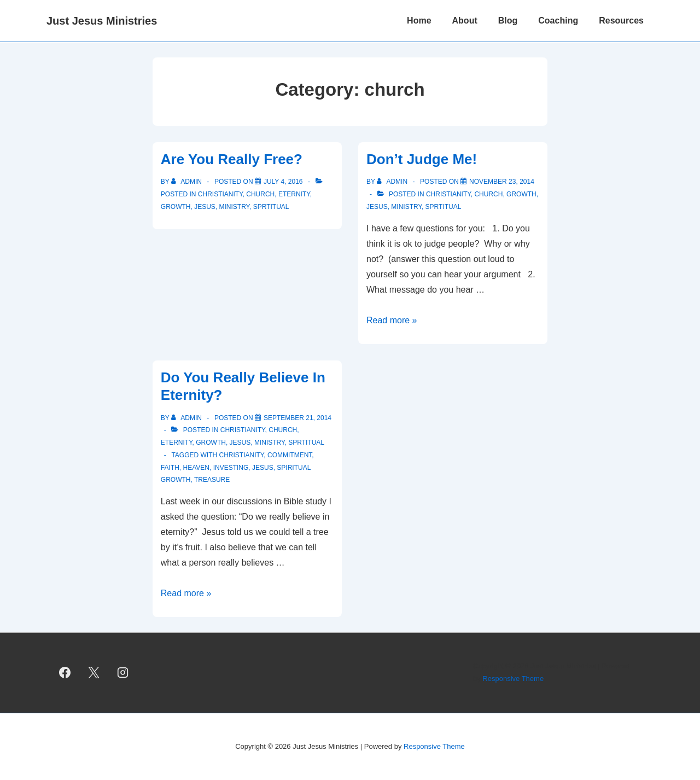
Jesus (205, 207)
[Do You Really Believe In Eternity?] (297, 418)
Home (419, 21)
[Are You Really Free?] (283, 182)
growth (176, 207)
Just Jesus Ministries (102, 21)
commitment (290, 455)
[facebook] (65, 673)
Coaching (558, 21)
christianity (220, 194)
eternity (294, 194)
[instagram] (123, 673)
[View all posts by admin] (187, 182)
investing (231, 468)
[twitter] (94, 673)
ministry (234, 207)
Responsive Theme (513, 679)
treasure (212, 480)
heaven (196, 468)
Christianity (242, 455)
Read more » (392, 320)
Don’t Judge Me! (422, 159)
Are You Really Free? (232, 159)
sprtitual (271, 207)
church (260, 194)
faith (170, 468)
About (465, 21)
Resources (621, 21)
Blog (508, 21)
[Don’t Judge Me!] (502, 182)
